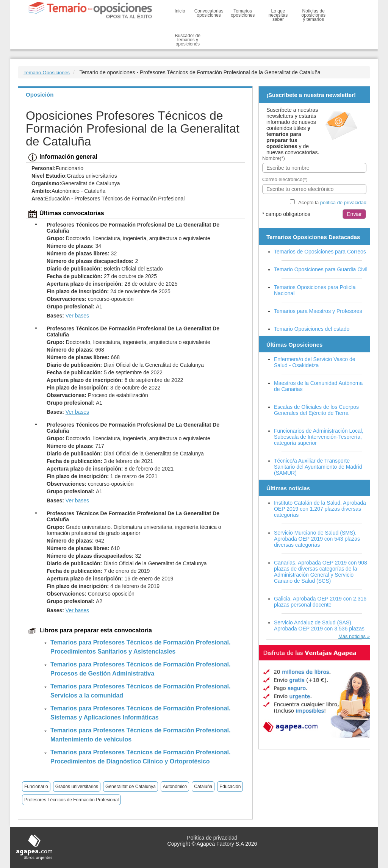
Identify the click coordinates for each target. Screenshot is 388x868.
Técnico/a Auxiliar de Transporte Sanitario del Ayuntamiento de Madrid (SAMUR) (318, 467)
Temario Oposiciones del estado (312, 329)
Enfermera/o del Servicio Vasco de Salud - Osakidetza (315, 362)
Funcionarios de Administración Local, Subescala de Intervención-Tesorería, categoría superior (319, 437)
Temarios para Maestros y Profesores (318, 311)
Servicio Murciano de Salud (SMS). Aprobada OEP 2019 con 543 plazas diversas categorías (317, 539)
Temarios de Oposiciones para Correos (320, 252)
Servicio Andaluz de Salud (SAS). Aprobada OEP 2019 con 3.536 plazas (319, 626)
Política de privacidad (212, 838)
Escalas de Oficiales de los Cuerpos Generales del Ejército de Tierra (316, 410)
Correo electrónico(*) (285, 179)
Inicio (180, 11)
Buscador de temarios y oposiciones (188, 40)
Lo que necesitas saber (278, 15)
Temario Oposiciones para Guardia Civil (321, 269)
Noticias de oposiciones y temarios (314, 15)
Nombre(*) (274, 158)
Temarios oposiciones (243, 13)
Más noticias (352, 636)
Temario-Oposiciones (47, 73)
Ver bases (77, 316)
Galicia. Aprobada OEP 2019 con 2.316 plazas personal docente (320, 602)
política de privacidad (343, 203)
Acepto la (332, 203)
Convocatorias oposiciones (209, 13)
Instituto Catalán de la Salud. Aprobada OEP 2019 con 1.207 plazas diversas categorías (320, 509)
